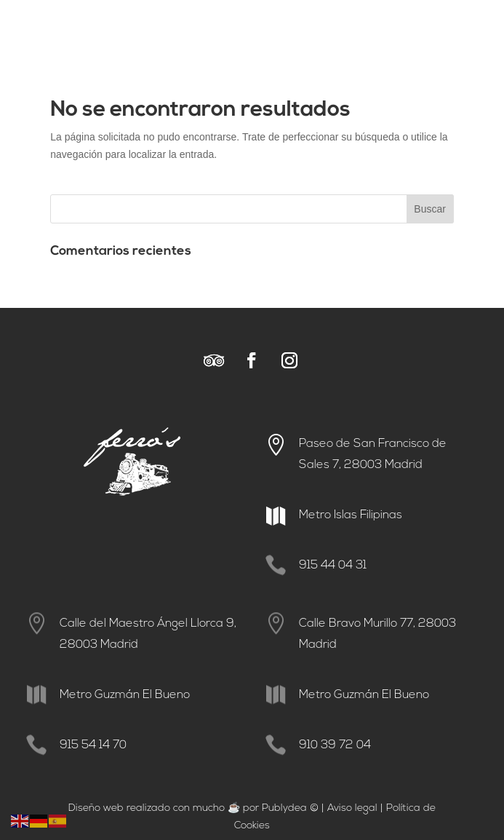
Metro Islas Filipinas (351, 515)
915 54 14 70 (93, 745)
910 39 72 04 (335, 745)
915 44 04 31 (333, 566)
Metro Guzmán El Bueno (125, 695)
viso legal (356, 808)
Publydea (284, 808)
